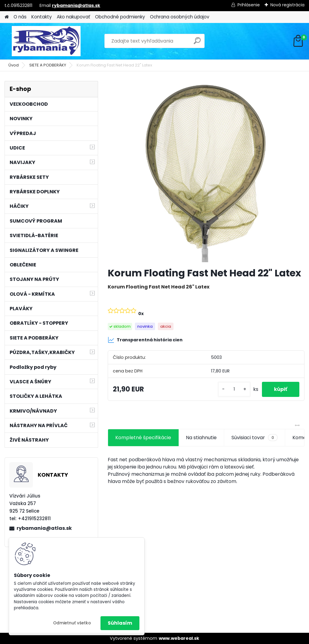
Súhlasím (120, 623)
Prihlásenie (249, 5)
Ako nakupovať (73, 17)
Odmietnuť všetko (72, 623)
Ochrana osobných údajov (180, 17)
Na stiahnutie (201, 438)
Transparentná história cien (145, 340)
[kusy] (234, 389)
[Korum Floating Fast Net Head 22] (206, 172)
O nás (20, 17)
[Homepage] (7, 17)
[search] (197, 43)
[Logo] (46, 41)
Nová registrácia (287, 5)
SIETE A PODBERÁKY (48, 65)
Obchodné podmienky (120, 17)
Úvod (14, 65)
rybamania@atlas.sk (76, 5)
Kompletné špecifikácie (143, 438)
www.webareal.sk (179, 638)
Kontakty (42, 17)
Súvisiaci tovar (255, 438)
